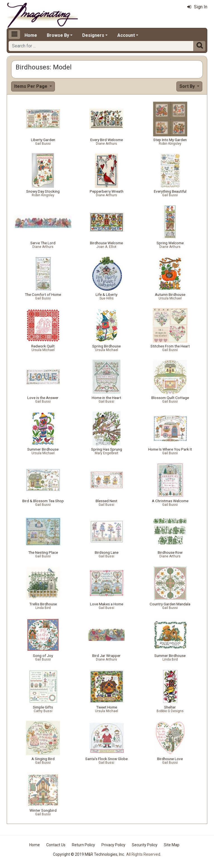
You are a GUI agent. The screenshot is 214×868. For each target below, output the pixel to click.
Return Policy (83, 845)
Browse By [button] (58, 35)
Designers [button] (93, 35)
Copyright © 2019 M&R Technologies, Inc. (89, 854)
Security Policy (145, 845)
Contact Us (56, 845)
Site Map (172, 845)
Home (31, 35)
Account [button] (126, 35)
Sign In (197, 7)
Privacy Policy (113, 845)
